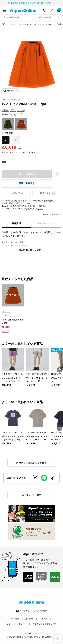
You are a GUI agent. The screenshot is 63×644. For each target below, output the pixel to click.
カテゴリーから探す (32, 495)
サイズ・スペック (47, 223)
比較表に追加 (16, 193)
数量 (4, 161)
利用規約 (43, 618)
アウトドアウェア (15, 24)
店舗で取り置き (27, 183)
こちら (27, 203)
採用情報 (29, 618)
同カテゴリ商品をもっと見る (31, 462)
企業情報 (15, 618)
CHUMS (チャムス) (11, 99)
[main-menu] (4, 10)
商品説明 (16, 223)
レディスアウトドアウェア (35, 24)
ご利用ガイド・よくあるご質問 (33, 611)
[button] (60, 369)
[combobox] (16, 17)
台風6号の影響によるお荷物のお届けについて (31, 3)
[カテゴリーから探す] (47, 17)
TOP (3, 24)
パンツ (51, 24)
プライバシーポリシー (17, 624)
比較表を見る (47, 193)
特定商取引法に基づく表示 (44, 624)
